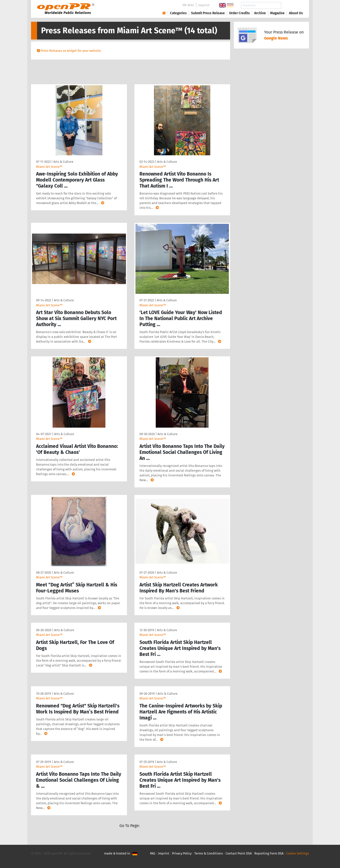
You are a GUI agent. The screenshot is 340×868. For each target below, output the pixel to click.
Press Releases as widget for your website (71, 51)
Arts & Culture (63, 162)
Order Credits (239, 13)
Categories (178, 13)
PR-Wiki (188, 5)
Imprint (204, 5)
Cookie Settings (298, 853)
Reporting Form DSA (269, 853)
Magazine (277, 13)
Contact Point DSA (239, 853)
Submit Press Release (208, 13)
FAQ (153, 853)
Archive (260, 13)
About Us (296, 13)
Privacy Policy (182, 853)
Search (292, 5)
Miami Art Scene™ (49, 167)
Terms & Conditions (209, 853)
